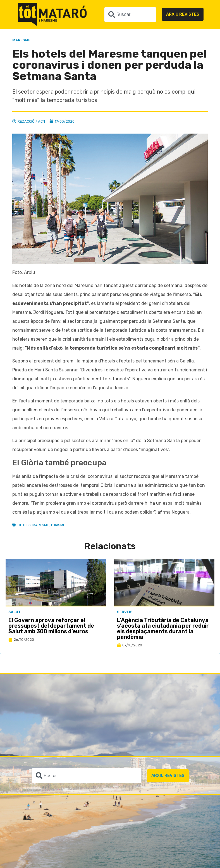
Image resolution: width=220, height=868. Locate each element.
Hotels (24, 525)
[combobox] (130, 15)
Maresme (21, 40)
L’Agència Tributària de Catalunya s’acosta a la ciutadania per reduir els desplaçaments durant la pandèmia (163, 629)
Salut (15, 612)
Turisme (58, 525)
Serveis (125, 612)
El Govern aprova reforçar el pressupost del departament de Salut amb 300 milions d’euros (51, 626)
